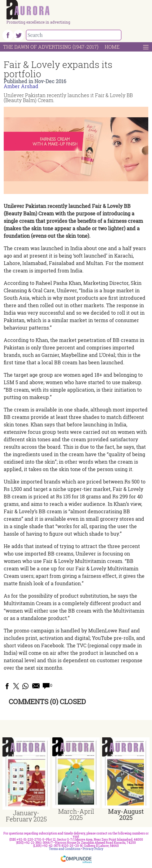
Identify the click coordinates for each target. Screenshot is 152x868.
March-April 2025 (76, 814)
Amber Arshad (21, 86)
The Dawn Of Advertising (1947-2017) (51, 47)
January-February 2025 (26, 816)
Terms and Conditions (65, 849)
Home (112, 47)
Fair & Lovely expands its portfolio (58, 69)
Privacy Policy (93, 849)
